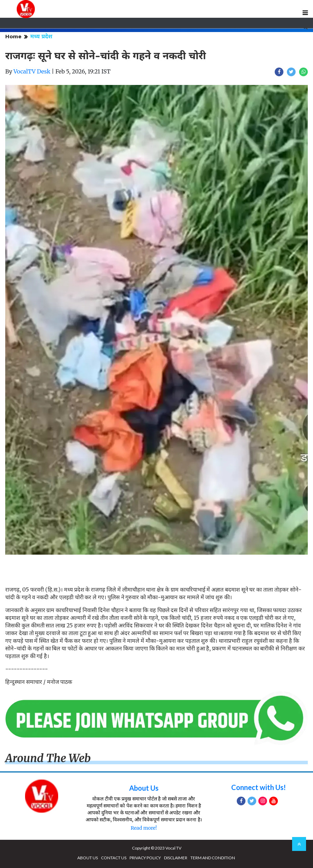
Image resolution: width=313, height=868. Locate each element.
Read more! (144, 828)
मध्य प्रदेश (41, 36)
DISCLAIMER (176, 858)
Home (13, 36)
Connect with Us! (259, 787)
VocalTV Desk (32, 71)
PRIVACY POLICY (145, 858)
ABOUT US (88, 858)
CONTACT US (114, 858)
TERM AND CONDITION (213, 858)
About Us (144, 788)
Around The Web (48, 758)
